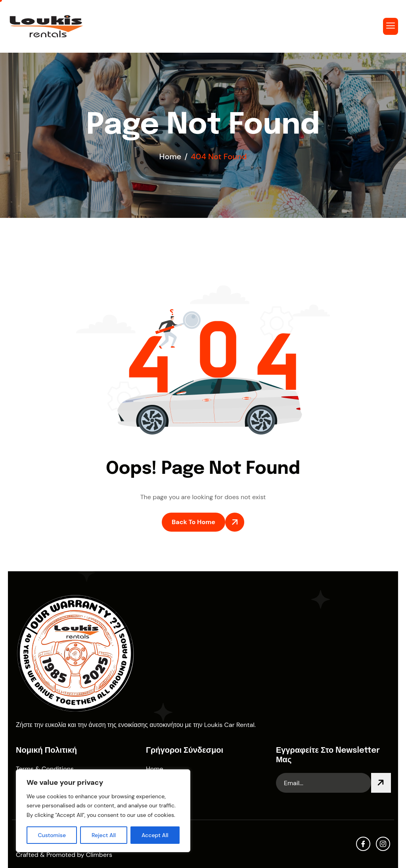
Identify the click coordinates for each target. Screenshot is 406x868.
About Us (159, 783)
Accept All (155, 835)
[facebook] (363, 844)
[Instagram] (383, 844)
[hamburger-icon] (391, 26)
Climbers (99, 855)
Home (155, 769)
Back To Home (193, 522)
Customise (52, 835)
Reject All (104, 835)
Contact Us (162, 798)
